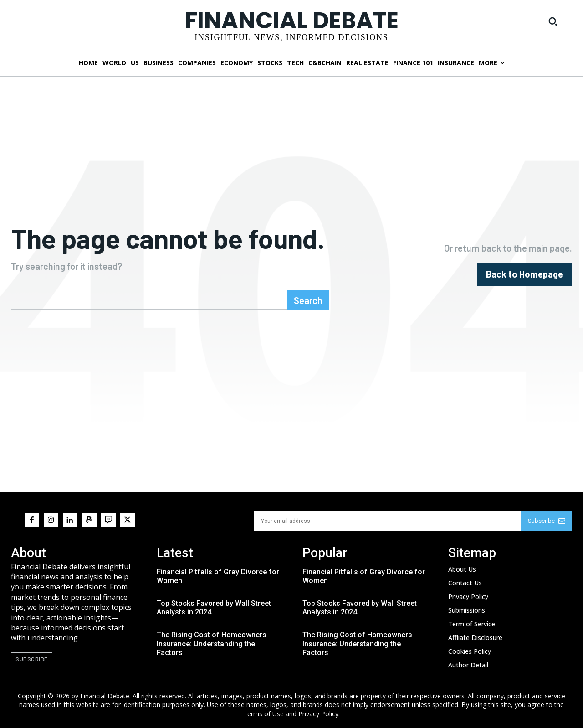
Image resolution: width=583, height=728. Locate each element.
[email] (387, 521)
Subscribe (547, 521)
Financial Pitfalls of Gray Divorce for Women (218, 577)
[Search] (308, 300)
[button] (553, 21)
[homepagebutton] (524, 274)
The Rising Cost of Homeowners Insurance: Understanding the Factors (212, 644)
